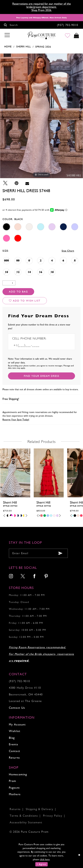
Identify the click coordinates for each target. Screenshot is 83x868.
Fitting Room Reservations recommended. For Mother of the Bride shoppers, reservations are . (41, 654)
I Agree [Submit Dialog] (41, 864)
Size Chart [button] (68, 251)
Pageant (14, 788)
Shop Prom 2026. (42, 10)
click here (45, 859)
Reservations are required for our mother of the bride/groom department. (42, 5)
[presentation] (15, 473)
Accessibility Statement (26, 822)
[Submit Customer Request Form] (41, 376)
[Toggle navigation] (7, 35)
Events (13, 744)
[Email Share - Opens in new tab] (27, 183)
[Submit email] (61, 553)
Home (8, 47)
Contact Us (17, 708)
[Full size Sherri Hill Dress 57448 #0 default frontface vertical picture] (41, 116)
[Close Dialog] (79, 855)
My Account (17, 725)
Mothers (15, 794)
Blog (12, 738)
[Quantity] (9, 283)
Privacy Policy (53, 816)
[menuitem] (11, 577)
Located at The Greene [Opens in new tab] (25, 701)
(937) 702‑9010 (19, 681)
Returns (14, 758)
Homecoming (18, 774)
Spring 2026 (43, 47)
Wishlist (15, 731)
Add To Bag (18, 292)
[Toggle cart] (76, 36)
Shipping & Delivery (39, 809)
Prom (13, 781)
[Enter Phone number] (32, 345)
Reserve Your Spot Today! (16, 420)
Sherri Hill (24, 47)
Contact (15, 751)
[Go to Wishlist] (67, 36)
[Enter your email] (38, 553)
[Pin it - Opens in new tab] (16, 183)
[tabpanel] (41, 116)
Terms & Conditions (24, 816)
